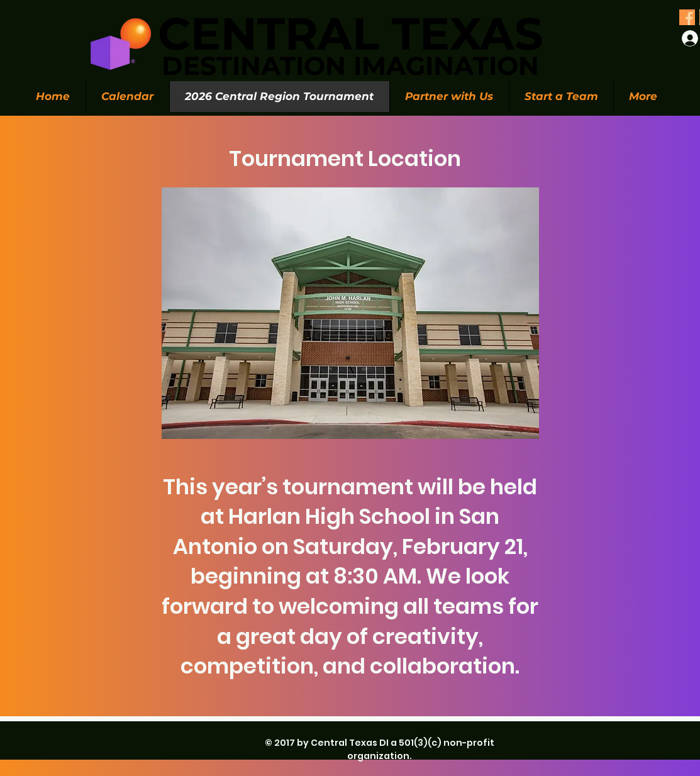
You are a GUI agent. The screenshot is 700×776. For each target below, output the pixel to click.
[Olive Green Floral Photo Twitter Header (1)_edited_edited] (687, 17)
